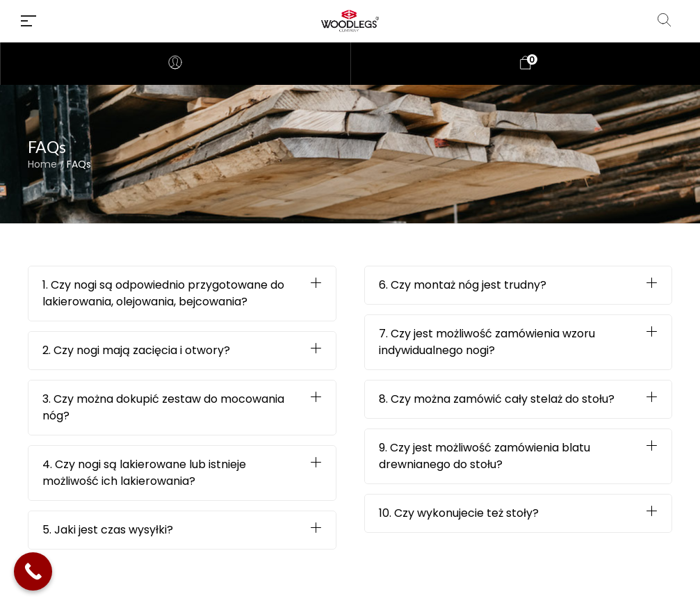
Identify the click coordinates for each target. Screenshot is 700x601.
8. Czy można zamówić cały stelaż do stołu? (497, 399)
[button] (182, 294)
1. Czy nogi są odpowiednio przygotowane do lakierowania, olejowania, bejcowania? (163, 293)
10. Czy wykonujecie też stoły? (459, 513)
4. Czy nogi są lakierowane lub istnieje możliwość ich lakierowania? (144, 473)
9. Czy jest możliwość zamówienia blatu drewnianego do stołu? (485, 456)
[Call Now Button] (33, 571)
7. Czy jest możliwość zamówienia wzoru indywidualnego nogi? (487, 342)
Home (42, 165)
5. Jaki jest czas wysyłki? (108, 530)
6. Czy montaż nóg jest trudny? (463, 285)
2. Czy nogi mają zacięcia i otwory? (136, 350)
